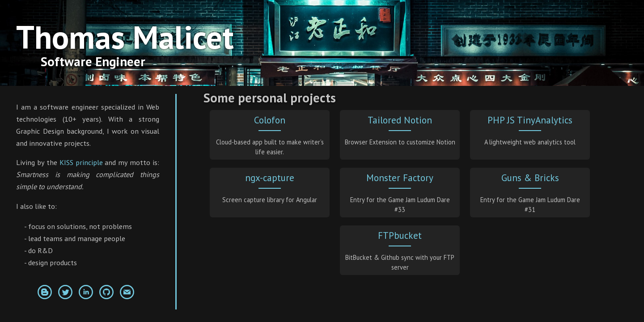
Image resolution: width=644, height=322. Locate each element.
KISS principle (81, 162)
